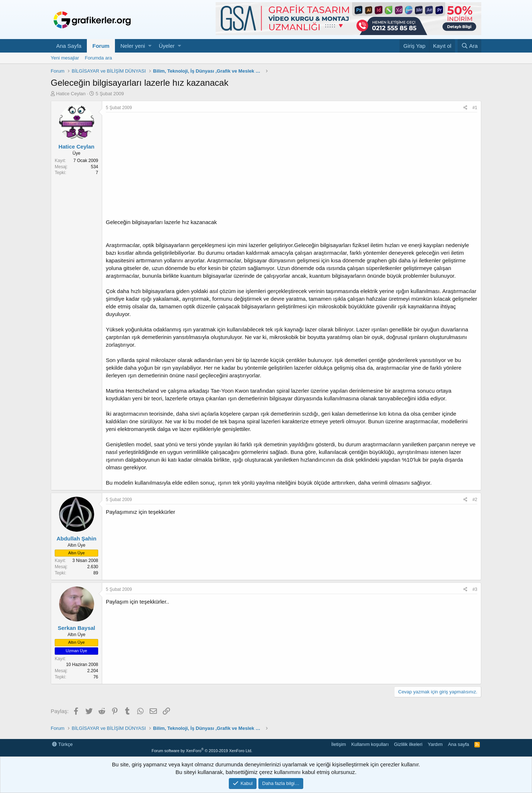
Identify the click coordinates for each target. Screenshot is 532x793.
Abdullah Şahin (76, 538)
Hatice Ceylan (71, 94)
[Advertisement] (292, 167)
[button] (150, 46)
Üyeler (167, 46)
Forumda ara (99, 58)
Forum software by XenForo (202, 751)
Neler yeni (133, 46)
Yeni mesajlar (65, 58)
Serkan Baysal (76, 628)
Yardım (435, 744)
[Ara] (469, 46)
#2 (475, 500)
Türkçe (62, 744)
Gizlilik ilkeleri (408, 744)
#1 (475, 108)
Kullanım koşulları (370, 744)
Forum (101, 46)
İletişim (339, 744)
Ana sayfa (459, 744)
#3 (475, 589)
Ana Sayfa (69, 46)
